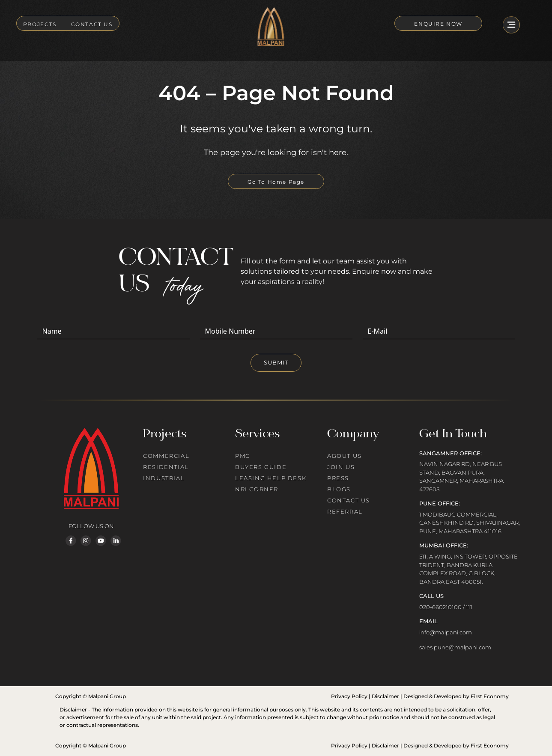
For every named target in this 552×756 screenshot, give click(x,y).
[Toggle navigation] (511, 26)
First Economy (490, 696)
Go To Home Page (276, 182)
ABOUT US (345, 456)
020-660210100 (440, 607)
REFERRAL (345, 511)
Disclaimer (385, 696)
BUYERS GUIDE (261, 467)
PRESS (338, 478)
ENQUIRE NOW (438, 24)
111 (469, 607)
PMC (243, 456)
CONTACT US (92, 24)
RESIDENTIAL (166, 467)
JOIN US (341, 467)
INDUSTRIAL (164, 478)
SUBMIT (276, 362)
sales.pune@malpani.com (455, 647)
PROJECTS (40, 24)
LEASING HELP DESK (271, 478)
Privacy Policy (349, 696)
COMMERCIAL (166, 456)
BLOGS (339, 489)
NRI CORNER (257, 489)
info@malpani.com (446, 632)
